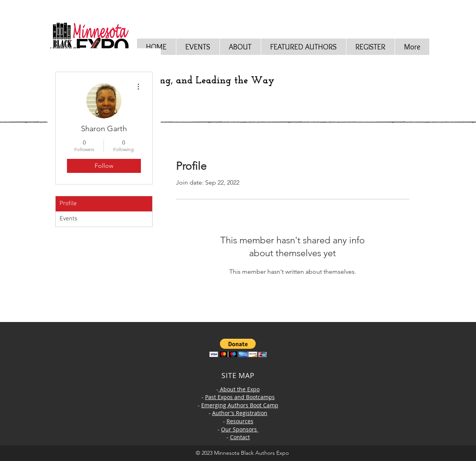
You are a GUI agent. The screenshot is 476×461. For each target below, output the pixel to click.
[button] (240, 47)
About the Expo (239, 389)
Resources (240, 421)
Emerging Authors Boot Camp (240, 405)
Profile (68, 204)
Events (69, 219)
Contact (240, 437)
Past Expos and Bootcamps (240, 397)
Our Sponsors (240, 429)
